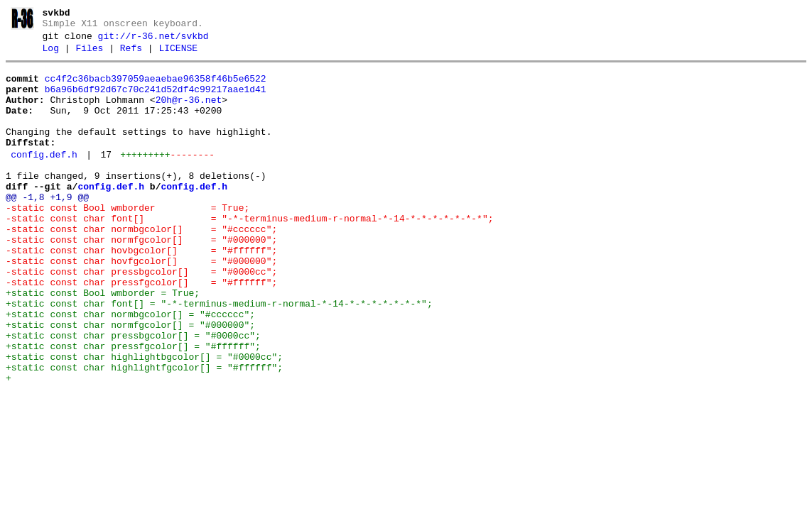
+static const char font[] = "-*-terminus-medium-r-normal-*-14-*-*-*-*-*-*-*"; (219, 355)
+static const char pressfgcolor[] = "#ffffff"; (133, 406)
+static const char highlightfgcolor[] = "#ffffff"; (144, 432)
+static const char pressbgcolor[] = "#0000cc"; (133, 393)
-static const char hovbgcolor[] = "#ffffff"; (141, 291)
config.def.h (44, 178)
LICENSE (178, 55)
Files (89, 55)
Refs (131, 55)
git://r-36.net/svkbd (153, 40)
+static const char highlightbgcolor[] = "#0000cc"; (144, 419)
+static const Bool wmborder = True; (103, 342)
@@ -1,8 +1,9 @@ (47, 227)
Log (51, 55)
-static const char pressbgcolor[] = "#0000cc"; (141, 317)
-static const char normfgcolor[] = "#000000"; (141, 278)
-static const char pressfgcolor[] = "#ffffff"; (141, 329)
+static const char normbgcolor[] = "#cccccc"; (130, 368)
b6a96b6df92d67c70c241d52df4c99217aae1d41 (156, 100)
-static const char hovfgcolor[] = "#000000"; (141, 304)
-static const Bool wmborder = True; (128, 240)
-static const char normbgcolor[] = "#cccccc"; (141, 265)
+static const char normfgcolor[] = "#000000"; (130, 380)
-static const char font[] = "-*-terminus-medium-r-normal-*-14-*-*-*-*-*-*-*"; (249, 253)
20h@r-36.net (189, 113)
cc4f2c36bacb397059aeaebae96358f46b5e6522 (156, 87)
